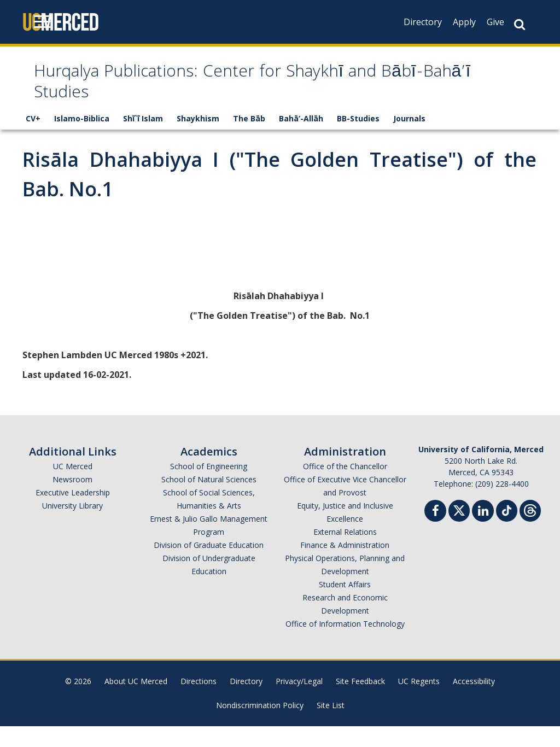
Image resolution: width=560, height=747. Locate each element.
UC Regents (419, 702)
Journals (409, 139)
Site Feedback (360, 702)
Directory (423, 22)
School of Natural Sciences (209, 500)
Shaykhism (198, 139)
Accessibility (474, 702)
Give (495, 22)
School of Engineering (209, 487)
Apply (464, 22)
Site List (331, 726)
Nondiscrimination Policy (260, 726)
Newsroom (72, 500)
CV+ (33, 139)
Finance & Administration (345, 566)
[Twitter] (459, 530)
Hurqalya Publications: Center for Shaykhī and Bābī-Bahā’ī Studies (256, 94)
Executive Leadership (73, 513)
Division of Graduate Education (209, 566)
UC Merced (73, 487)
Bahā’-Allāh (301, 139)
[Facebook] (435, 533)
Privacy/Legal (299, 702)
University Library (72, 526)
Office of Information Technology (345, 644)
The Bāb (249, 139)
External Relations (345, 553)
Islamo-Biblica (82, 139)
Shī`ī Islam (143, 139)
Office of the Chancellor (345, 487)
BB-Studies (358, 139)
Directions (199, 702)
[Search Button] (520, 24)
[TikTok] (507, 530)
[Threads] (530, 530)
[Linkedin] (483, 533)
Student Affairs (345, 605)
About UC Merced (136, 702)
